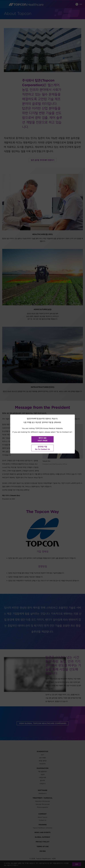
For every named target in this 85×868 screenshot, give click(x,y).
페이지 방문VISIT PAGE (42, 439)
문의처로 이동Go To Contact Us (42, 448)
